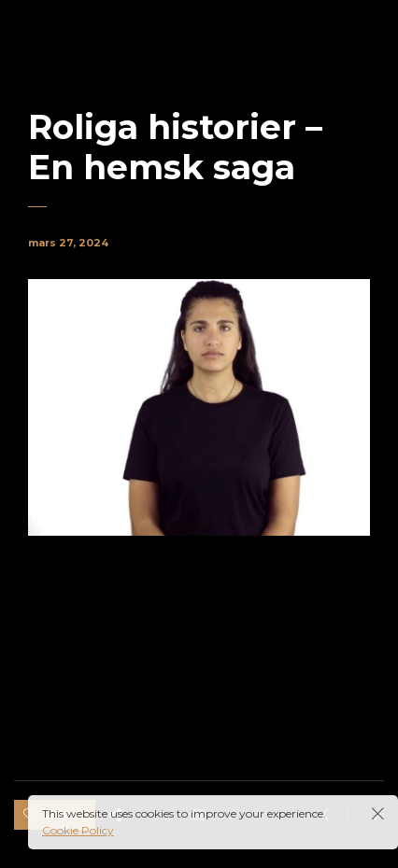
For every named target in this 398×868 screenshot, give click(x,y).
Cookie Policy (78, 830)
